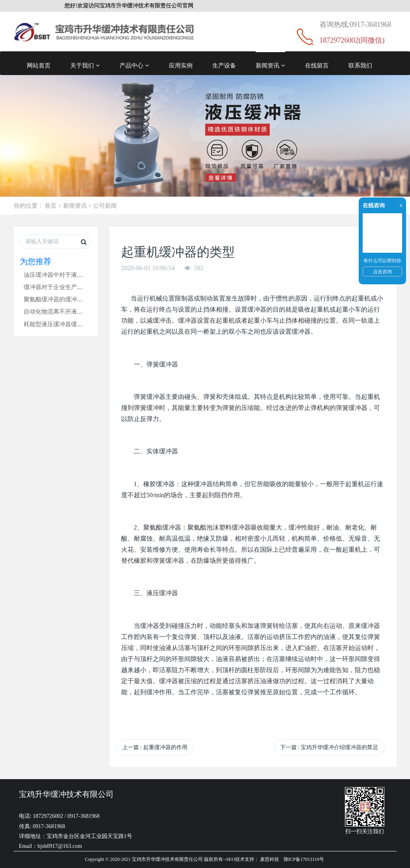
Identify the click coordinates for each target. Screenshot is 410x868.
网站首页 (39, 65)
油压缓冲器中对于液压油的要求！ (68, 275)
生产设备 (224, 65)
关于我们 (85, 66)
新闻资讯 (271, 66)
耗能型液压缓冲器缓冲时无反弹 (65, 324)
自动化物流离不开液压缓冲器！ (65, 311)
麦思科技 (270, 859)
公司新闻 (105, 206)
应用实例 (181, 65)
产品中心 (134, 66)
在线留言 (317, 65)
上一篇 (155, 747)
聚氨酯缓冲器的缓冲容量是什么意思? (72, 299)
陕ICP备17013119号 (304, 859)
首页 (51, 206)
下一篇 (329, 747)
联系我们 (360, 65)
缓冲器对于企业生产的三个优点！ (68, 287)
